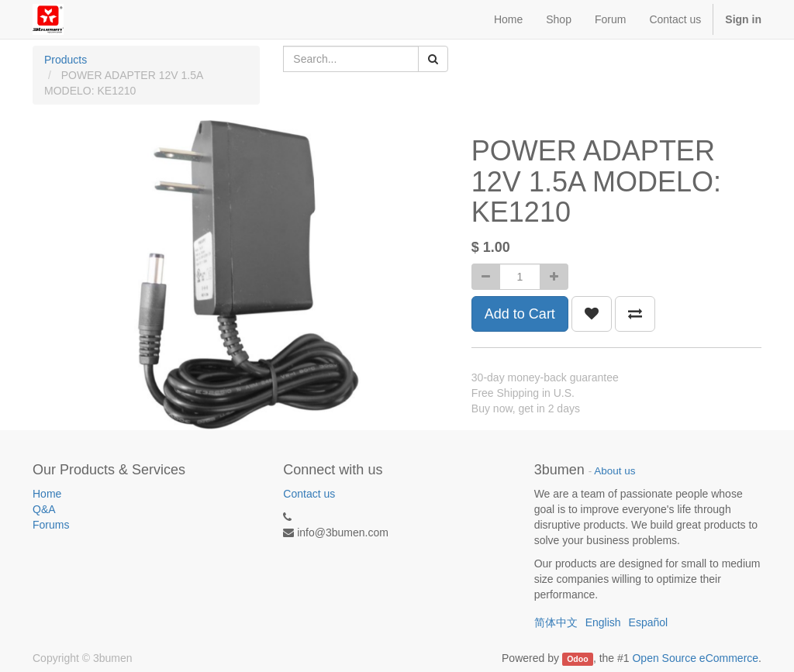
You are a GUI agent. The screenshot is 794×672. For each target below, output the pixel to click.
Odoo (577, 659)
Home (47, 494)
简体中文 (556, 622)
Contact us (309, 494)
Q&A (44, 509)
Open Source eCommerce (695, 658)
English (603, 622)
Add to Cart (520, 314)
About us (614, 471)
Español (649, 622)
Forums (51, 525)
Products (66, 60)
